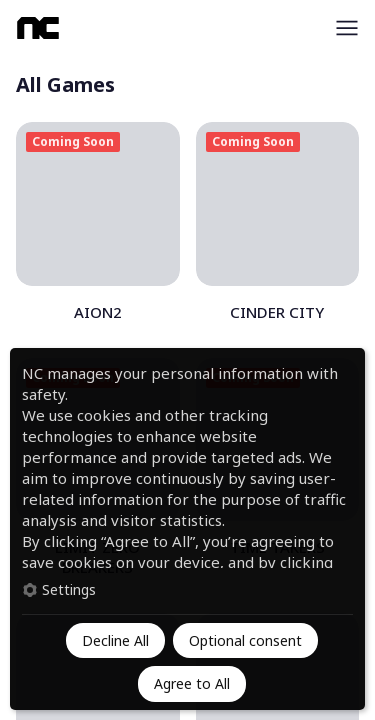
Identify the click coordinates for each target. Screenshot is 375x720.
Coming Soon (73, 141)
